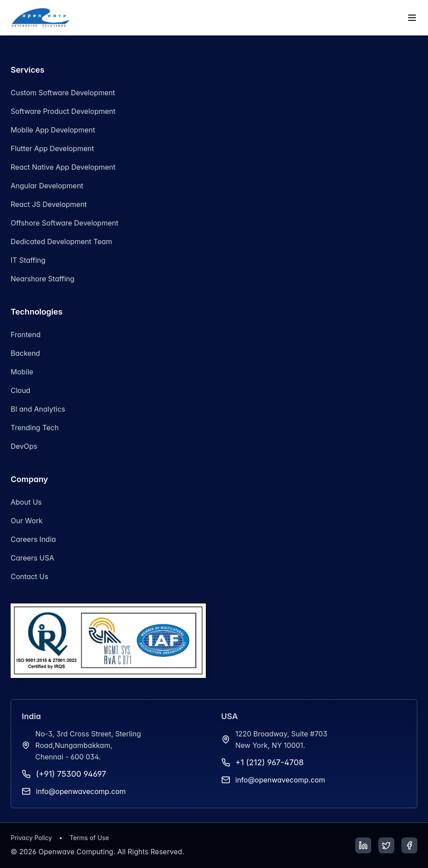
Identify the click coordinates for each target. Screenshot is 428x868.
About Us (26, 502)
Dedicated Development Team (61, 241)
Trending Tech (35, 428)
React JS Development (49, 204)
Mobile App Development (53, 130)
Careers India (33, 539)
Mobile (22, 372)
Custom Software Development (63, 93)
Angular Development (47, 186)
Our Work (27, 521)
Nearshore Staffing (43, 279)
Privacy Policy (31, 838)
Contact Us (29, 576)
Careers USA (32, 558)
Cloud (20, 390)
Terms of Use (89, 838)
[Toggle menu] (412, 18)
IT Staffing (28, 260)
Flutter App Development (52, 148)
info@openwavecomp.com (81, 791)
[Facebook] (409, 845)
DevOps (24, 446)
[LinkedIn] (363, 845)
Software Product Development (63, 111)
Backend (25, 353)
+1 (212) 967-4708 (270, 762)
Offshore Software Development (65, 223)
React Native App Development (63, 167)
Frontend (26, 335)
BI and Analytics (38, 409)
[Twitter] (386, 845)
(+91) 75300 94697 (71, 774)
